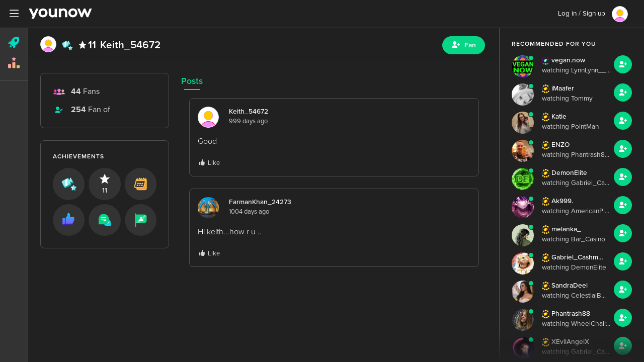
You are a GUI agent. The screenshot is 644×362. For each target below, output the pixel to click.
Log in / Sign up (582, 14)
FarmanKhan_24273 (260, 202)
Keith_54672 (249, 112)
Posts (192, 81)
